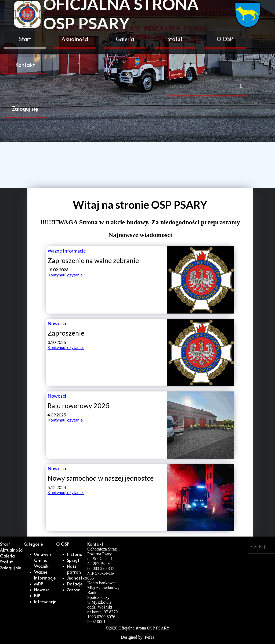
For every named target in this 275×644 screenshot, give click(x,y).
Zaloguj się (25, 109)
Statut (175, 39)
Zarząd (74, 589)
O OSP (225, 39)
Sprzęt (73, 560)
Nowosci (42, 589)
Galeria (125, 39)
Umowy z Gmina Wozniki (43, 560)
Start (25, 39)
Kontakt (25, 65)
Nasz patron (74, 569)
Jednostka (77, 578)
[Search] (208, 87)
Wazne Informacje (45, 575)
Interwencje (45, 601)
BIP (37, 595)
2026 (113, 628)
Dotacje (75, 584)
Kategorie (33, 544)
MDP (39, 584)
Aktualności (12, 550)
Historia (75, 554)
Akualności (75, 39)
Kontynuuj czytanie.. (66, 275)
